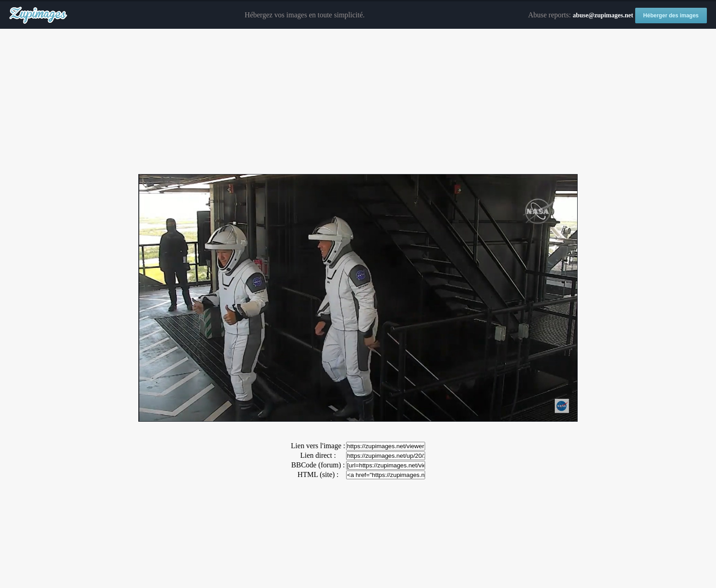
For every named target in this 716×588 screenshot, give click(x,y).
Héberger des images (671, 16)
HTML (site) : (318, 474)
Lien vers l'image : (318, 446)
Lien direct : (318, 455)
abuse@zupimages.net (603, 15)
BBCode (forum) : (318, 465)
